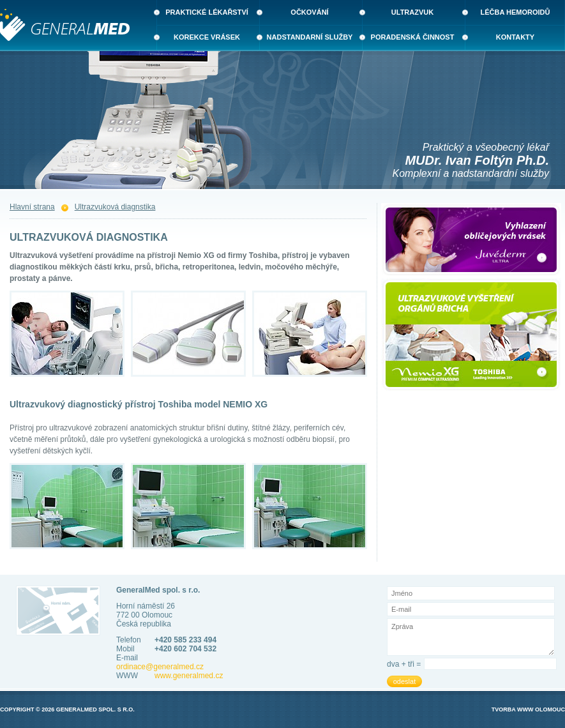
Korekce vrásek (207, 37)
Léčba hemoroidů (516, 12)
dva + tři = (404, 664)
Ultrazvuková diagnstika (115, 207)
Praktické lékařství (207, 12)
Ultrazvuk (412, 12)
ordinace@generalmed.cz (160, 667)
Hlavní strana (32, 207)
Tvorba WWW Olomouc (528, 709)
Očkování (309, 12)
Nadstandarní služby (310, 37)
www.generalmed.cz (189, 676)
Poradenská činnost (413, 37)
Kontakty (515, 37)
